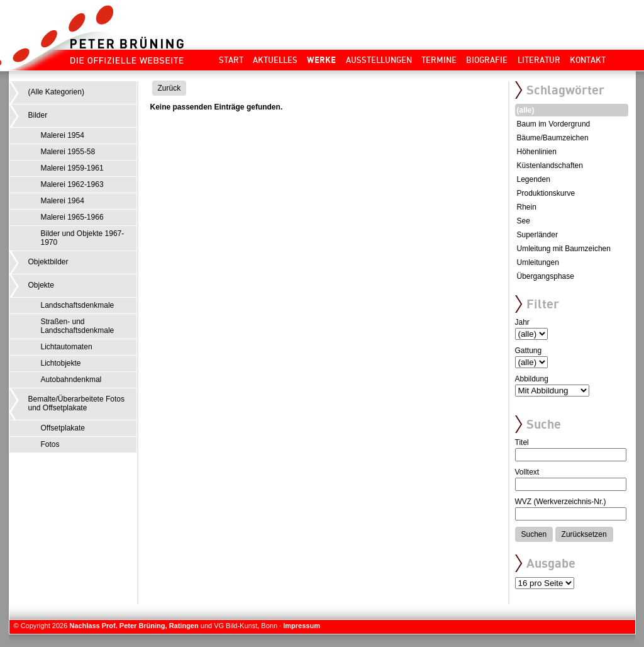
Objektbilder (48, 262)
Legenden (534, 179)
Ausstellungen (379, 60)
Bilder (38, 115)
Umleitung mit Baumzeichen (564, 249)
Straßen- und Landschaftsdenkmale (78, 326)
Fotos (50, 444)
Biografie (487, 60)
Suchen (534, 534)
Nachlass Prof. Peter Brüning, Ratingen (134, 626)
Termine (439, 60)
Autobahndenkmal (71, 380)
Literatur (539, 60)
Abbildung (532, 379)
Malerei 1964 (63, 201)
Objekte (41, 285)
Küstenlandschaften (550, 166)
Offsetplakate (63, 428)
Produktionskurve (546, 193)
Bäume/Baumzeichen (553, 138)
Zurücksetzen (584, 534)
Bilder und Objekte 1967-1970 (83, 238)
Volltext (527, 472)
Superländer (537, 235)
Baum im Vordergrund (554, 124)
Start (231, 60)
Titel (522, 442)
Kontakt (588, 60)
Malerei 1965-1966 (72, 217)
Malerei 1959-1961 (72, 168)
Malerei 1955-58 (68, 152)
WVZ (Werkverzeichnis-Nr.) (561, 502)
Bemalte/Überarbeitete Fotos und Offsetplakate (76, 403)
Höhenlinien (537, 152)
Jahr (522, 322)
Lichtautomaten (67, 347)
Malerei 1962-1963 (72, 184)
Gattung (529, 351)
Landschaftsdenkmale (78, 305)
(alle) (526, 110)
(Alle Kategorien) (56, 92)
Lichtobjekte (61, 363)
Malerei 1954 (63, 135)
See (524, 221)
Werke (321, 60)
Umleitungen (538, 262)
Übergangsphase (546, 276)
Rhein (527, 207)
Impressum (302, 626)
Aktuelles (275, 60)
